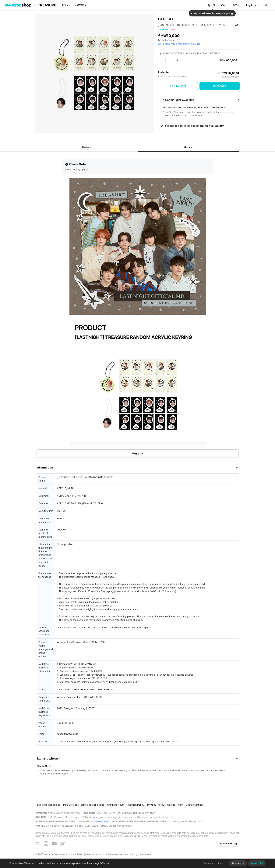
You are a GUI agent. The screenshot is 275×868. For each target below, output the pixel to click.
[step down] (163, 60)
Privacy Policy (156, 805)
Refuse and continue (213, 863)
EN (64, 5)
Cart (224, 5)
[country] (211, 5)
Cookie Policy (175, 805)
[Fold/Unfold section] (199, 100)
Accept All (257, 863)
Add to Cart (178, 86)
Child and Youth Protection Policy (126, 805)
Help (265, 5)
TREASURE (165, 19)
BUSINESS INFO (101, 821)
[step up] (177, 60)
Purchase (220, 86)
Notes (188, 147)
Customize (238, 863)
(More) (105, 863)
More (138, 454)
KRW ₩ (79, 5)
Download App (228, 844)
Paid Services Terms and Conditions (84, 805)
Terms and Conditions (48, 805)
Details (87, 147)
